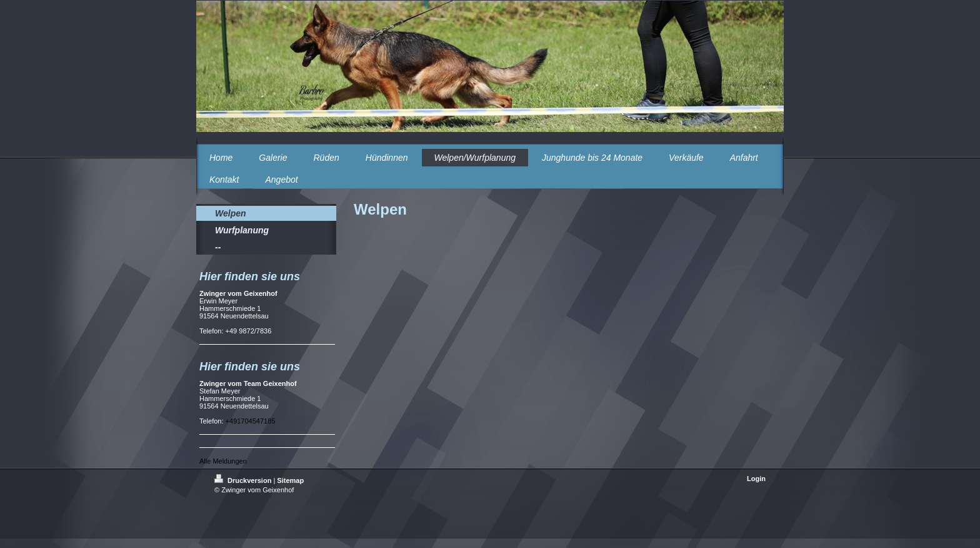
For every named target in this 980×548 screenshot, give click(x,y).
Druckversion (244, 480)
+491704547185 (251, 421)
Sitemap (290, 480)
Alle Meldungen (223, 461)
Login (756, 479)
